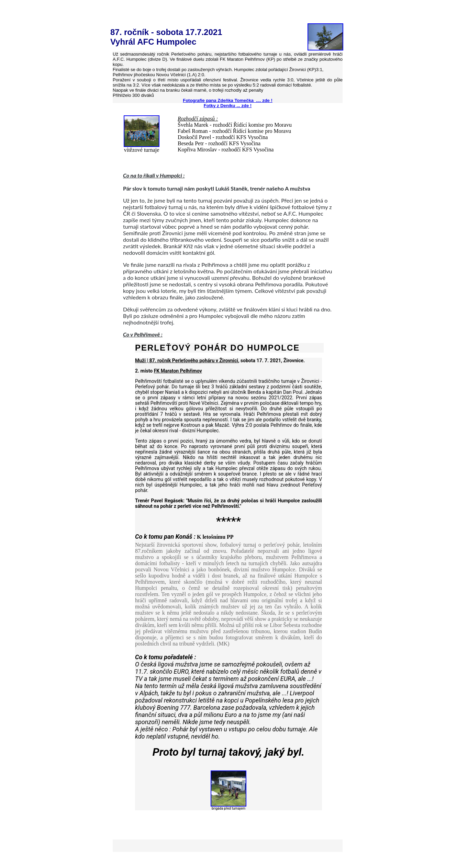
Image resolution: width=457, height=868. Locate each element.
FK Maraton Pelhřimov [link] (178, 371)
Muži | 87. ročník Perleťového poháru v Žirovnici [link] (187, 361)
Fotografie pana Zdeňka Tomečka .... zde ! (228, 100)
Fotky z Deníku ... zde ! (228, 106)
